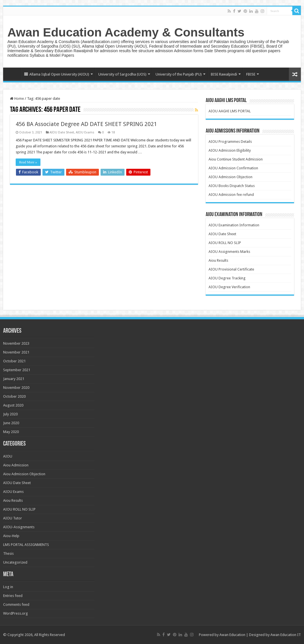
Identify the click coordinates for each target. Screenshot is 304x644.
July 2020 (10, 414)
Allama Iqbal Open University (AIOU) (57, 74)
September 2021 (17, 370)
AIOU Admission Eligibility (230, 150)
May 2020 (11, 432)
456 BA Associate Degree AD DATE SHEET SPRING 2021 (86, 124)
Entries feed (13, 596)
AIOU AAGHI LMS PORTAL (230, 111)
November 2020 (16, 388)
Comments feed (16, 605)
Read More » (28, 162)
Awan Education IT (286, 635)
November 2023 (16, 343)
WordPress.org (16, 613)
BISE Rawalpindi (224, 74)
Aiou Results (218, 260)
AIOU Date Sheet (62, 132)
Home (13, 74)
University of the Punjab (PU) (179, 74)
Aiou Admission (16, 465)
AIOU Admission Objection (230, 177)
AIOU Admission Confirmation (233, 168)
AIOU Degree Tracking (227, 278)
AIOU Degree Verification (229, 287)
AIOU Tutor (13, 518)
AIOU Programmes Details (230, 142)
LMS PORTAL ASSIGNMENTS (26, 545)
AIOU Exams (85, 132)
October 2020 (14, 396)
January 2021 (14, 379)
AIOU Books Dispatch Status (232, 186)
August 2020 (13, 405)
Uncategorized (15, 562)
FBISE (251, 74)
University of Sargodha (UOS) (122, 74)
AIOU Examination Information (234, 225)
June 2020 (11, 423)
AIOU (8, 456)
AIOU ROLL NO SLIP (225, 243)
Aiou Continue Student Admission (236, 159)
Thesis (8, 553)
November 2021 (16, 352)
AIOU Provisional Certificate (231, 269)
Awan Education (232, 635)
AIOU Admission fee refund (231, 195)
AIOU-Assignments (19, 527)
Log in (8, 587)
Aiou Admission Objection (24, 474)
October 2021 (14, 361)
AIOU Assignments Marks (229, 252)
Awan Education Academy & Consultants (126, 32)
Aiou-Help (11, 536)
